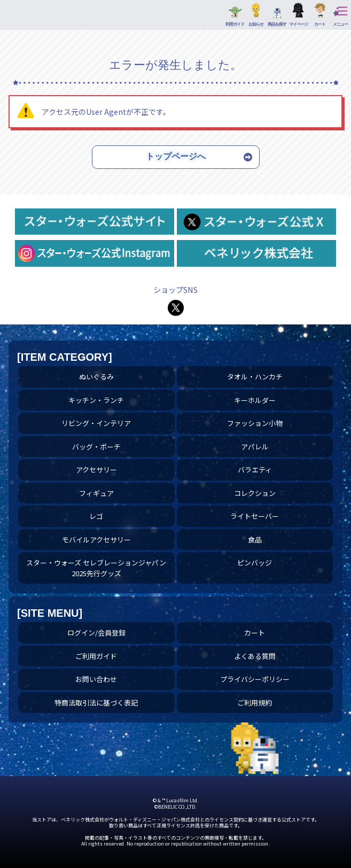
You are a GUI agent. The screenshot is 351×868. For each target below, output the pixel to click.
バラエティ (255, 470)
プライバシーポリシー (255, 679)
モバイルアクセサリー (96, 540)
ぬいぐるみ (96, 377)
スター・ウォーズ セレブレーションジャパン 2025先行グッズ (96, 568)
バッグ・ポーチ (96, 447)
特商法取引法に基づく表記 (96, 703)
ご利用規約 (255, 703)
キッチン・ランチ (96, 400)
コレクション (255, 493)
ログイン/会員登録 (96, 633)
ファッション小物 (255, 423)
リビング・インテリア (96, 423)
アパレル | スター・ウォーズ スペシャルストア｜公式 (22, 18)
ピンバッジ (255, 563)
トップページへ (176, 156)
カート (255, 633)
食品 (255, 540)
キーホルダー (255, 400)
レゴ (96, 516)
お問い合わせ (96, 679)
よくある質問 (255, 656)
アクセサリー (96, 470)
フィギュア (96, 493)
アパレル (255, 447)
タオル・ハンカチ (255, 377)
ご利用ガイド (96, 656)
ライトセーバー (255, 516)
